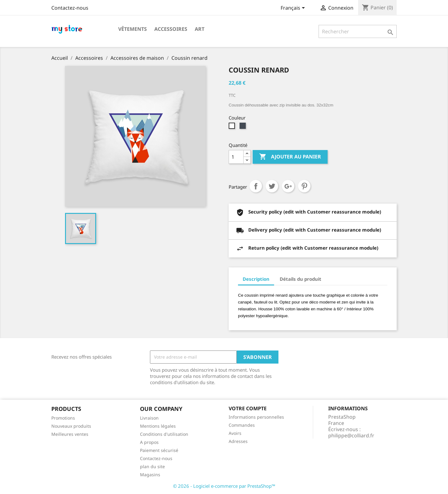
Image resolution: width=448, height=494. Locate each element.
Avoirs (235, 433)
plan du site (152, 466)
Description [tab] (256, 279)
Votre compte (248, 408)
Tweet (272, 186)
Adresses (238, 441)
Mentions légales (158, 426)
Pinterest (304, 186)
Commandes (242, 425)
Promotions (63, 418)
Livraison (149, 418)
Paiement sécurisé (159, 450)
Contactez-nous (70, 8)
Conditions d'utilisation (164, 434)
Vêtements (133, 29)
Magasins (150, 475)
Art (200, 29)
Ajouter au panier (290, 157)
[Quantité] (236, 157)
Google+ (288, 186)
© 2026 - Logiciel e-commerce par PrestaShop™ (224, 486)
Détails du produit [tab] (301, 279)
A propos (149, 442)
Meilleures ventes (70, 434)
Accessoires (171, 29)
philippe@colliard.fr (351, 435)
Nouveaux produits (71, 426)
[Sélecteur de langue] (294, 8)
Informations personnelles (256, 417)
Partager (256, 186)
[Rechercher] (358, 31)
